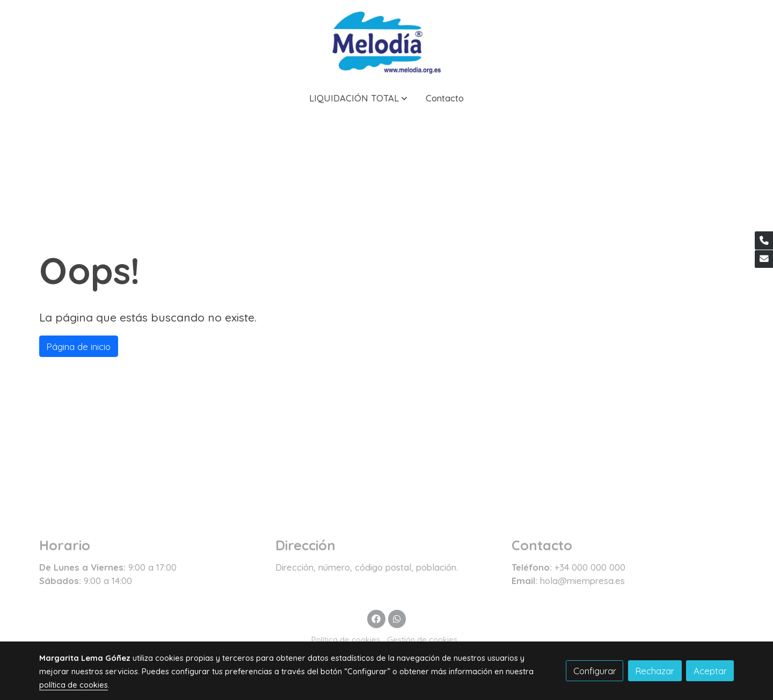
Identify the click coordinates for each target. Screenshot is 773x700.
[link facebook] (376, 618)
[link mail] (764, 259)
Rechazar (655, 671)
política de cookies (74, 685)
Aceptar (710, 671)
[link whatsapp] (397, 618)
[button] (358, 98)
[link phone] (764, 240)
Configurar (595, 671)
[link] (386, 41)
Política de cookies (346, 640)
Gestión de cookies (422, 640)
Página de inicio (78, 347)
